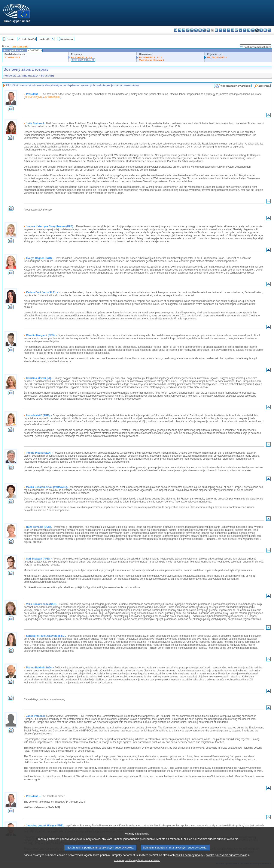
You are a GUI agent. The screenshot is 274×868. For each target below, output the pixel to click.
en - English (204, 30)
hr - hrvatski (216, 30)
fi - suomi (265, 30)
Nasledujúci (45, 39)
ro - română (253, 30)
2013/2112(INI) (20, 47)
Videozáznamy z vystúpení (235, 86)
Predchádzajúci (29, 39)
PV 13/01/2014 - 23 (81, 57)
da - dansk (188, 30)
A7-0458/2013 (12, 57)
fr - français (208, 30)
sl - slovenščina (261, 30)
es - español (180, 30)
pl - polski (245, 30)
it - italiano (220, 30)
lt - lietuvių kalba (229, 30)
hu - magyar (233, 30)
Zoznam (10, 39)
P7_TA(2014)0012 (217, 57)
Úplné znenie (67, 39)
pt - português (249, 30)
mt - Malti (237, 30)
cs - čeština (184, 30)
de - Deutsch (192, 30)
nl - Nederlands (241, 30)
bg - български (176, 30)
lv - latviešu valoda (224, 30)
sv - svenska (269, 30)
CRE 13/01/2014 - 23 (83, 60)
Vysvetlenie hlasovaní (152, 60)
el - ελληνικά (200, 30)
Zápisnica (264, 86)
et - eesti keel (196, 30)
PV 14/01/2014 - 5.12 (150, 57)
